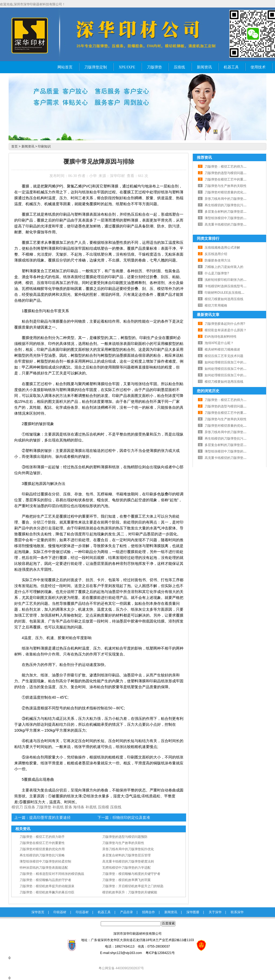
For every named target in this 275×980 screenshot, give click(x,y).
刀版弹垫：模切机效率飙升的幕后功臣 (47, 892)
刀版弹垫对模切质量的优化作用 (42, 849)
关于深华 (215, 912)
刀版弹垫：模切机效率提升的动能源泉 (47, 886)
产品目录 (126, 912)
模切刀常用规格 (216, 305)
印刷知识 (44, 146)
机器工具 (231, 67)
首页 (15, 146)
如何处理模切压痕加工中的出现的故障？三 (235, 362)
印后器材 (82, 912)
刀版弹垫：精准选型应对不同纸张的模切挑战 (52, 874)
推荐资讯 (204, 157)
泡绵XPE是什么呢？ (219, 343)
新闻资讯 (204, 67)
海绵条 (79, 807)
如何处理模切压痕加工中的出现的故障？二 (235, 369)
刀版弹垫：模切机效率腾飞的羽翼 (126, 880)
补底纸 (58, 807)
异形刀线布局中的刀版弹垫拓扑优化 (128, 849)
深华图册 (193, 912)
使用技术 (258, 67)
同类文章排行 (208, 238)
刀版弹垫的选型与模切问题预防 (125, 837)
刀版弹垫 (154, 67)
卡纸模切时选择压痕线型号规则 (227, 286)
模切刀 (17, 807)
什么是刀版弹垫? (217, 273)
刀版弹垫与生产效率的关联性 (123, 843)
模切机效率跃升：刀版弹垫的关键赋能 (130, 892)
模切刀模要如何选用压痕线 (224, 299)
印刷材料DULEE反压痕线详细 (226, 293)
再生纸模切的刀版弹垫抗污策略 (42, 855)
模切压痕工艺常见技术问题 (224, 356)
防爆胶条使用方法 (218, 260)
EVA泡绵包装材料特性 (221, 337)
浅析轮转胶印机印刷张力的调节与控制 (232, 280)
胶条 (68, 807)
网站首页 (65, 67)
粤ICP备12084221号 (160, 953)
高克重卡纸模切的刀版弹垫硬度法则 (128, 861)
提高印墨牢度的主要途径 (50, 817)
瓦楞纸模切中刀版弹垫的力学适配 (126, 868)
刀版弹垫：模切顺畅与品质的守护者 (45, 880)
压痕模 (103, 807)
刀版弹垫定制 (96, 67)
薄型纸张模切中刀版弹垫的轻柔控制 (45, 861)
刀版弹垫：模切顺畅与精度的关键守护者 (131, 874)
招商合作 (149, 912)
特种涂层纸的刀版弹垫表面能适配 (44, 868)
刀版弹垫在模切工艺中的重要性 (42, 843)
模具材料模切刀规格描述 (222, 349)
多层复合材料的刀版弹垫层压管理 (126, 855)
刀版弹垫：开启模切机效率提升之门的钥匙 (133, 886)
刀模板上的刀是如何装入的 (224, 267)
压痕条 (30, 807)
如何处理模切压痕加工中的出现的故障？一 (235, 375)
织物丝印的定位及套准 (131, 817)
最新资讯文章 (208, 315)
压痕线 (179, 67)
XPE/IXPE (127, 67)
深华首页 (38, 912)
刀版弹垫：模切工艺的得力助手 (42, 837)
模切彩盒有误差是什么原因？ (226, 330)
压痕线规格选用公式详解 (222, 248)
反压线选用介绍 (216, 254)
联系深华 (237, 912)
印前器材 (60, 912)
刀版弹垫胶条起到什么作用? (225, 324)
